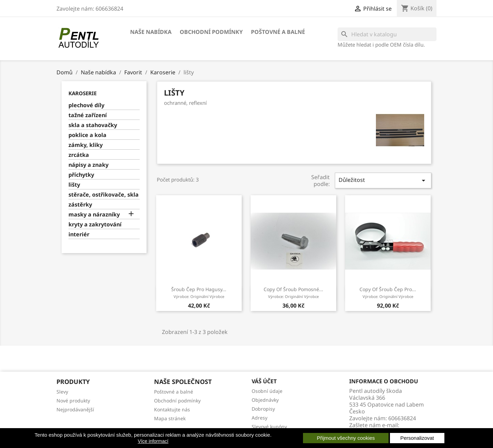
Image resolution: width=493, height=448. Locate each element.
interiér (79, 234)
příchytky (81, 175)
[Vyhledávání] (387, 34)
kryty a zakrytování (95, 225)
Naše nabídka (151, 32)
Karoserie (83, 93)
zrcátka (79, 155)
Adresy (260, 418)
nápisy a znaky (89, 165)
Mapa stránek (170, 418)
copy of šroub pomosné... (293, 293)
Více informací (153, 441)
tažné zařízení (88, 115)
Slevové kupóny (269, 427)
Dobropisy (263, 409)
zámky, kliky (86, 145)
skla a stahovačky (93, 125)
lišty (74, 185)
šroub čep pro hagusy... (199, 293)
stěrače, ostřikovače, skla (104, 195)
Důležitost (383, 180)
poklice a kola (87, 135)
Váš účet (264, 381)
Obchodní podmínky (211, 32)
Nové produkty (73, 401)
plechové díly (86, 105)
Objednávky (265, 400)
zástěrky (80, 205)
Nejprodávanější (75, 409)
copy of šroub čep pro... (388, 293)
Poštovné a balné (278, 32)
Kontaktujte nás (172, 409)
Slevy (62, 392)
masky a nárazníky (94, 215)
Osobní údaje (267, 391)
